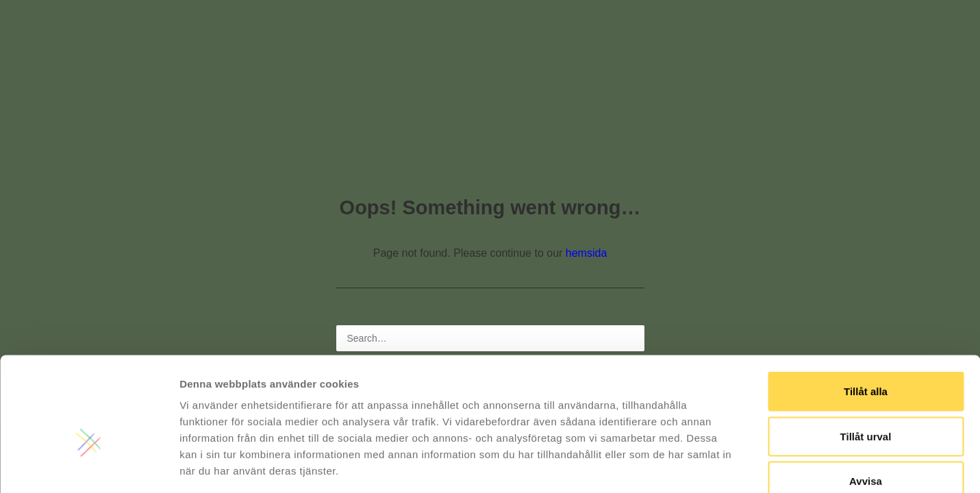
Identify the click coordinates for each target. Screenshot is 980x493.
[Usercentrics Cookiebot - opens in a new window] (89, 466)
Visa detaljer (744, 466)
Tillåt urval (866, 358)
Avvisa (866, 403)
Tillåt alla (866, 313)
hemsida (586, 253)
